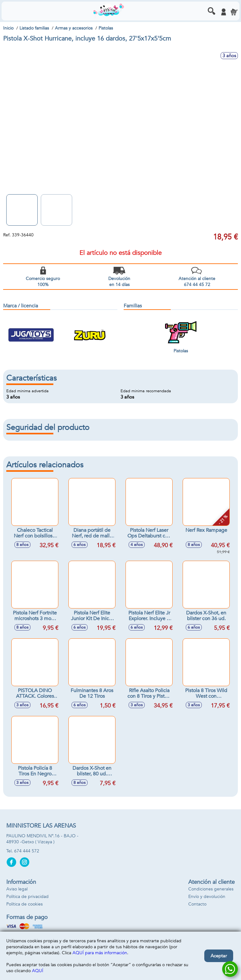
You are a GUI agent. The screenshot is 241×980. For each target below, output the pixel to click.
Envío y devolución (207, 897)
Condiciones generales (211, 889)
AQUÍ (38, 971)
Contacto (197, 904)
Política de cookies (24, 904)
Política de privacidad (27, 897)
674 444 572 (27, 851)
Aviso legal (17, 889)
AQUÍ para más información (100, 953)
